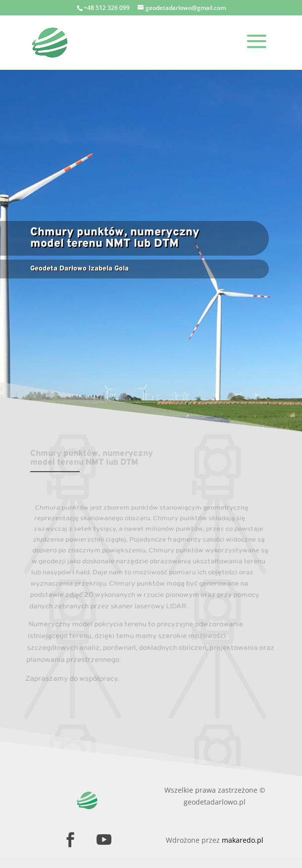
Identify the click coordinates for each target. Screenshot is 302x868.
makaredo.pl (243, 840)
